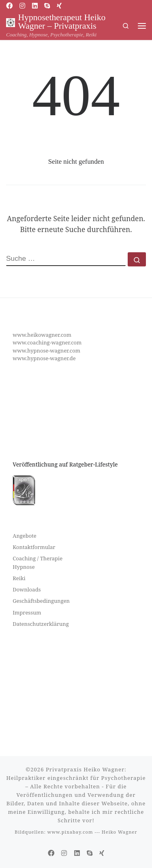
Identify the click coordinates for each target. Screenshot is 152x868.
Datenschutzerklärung (41, 624)
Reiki (19, 578)
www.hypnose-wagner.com (46, 351)
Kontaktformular (34, 547)
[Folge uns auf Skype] (47, 6)
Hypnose (24, 567)
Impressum (27, 612)
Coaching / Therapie (37, 558)
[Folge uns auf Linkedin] (35, 6)
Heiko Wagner (120, 832)
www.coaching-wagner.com (47, 342)
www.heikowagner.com (42, 335)
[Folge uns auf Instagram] (22, 6)
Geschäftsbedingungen (41, 601)
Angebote (25, 536)
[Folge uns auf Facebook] (9, 6)
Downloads (27, 589)
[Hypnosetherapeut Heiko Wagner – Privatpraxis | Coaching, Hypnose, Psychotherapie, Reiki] (11, 22)
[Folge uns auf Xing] (59, 6)
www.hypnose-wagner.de (44, 358)
